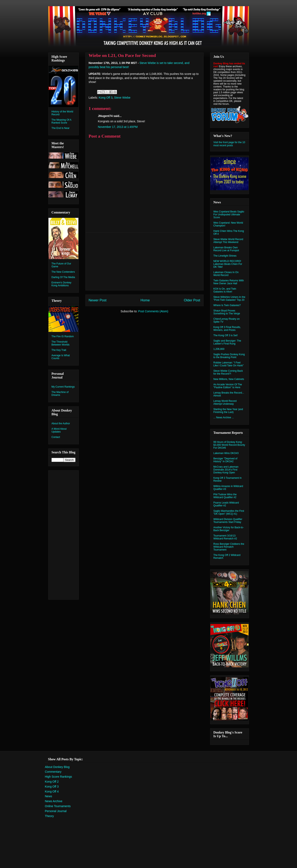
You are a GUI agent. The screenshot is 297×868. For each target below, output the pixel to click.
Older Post (192, 300)
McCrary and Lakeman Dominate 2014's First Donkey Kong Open (226, 470)
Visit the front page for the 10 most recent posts (229, 144)
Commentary (53, 772)
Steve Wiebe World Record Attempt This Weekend (228, 241)
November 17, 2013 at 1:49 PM (118, 127)
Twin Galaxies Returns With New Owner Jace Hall (229, 282)
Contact (56, 437)
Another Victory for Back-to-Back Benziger (229, 529)
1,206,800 (219, 349)
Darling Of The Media (63, 277)
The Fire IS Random (63, 336)
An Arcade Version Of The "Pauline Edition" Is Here (228, 386)
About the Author (61, 423)
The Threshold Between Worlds (61, 343)
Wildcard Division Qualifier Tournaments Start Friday (228, 521)
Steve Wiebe (122, 98)
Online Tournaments (58, 806)
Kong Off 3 (106, 98)
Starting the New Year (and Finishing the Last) (228, 411)
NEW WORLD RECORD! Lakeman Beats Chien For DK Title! (228, 264)
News (49, 796)
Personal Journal (56, 811)
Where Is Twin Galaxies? (227, 305)
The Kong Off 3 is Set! (226, 335)
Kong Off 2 (52, 782)
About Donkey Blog (57, 767)
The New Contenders (63, 272)
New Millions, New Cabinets (229, 379)
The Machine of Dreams (60, 394)
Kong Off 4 (52, 791)
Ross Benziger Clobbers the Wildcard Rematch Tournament (229, 547)
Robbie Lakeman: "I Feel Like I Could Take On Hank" (229, 364)
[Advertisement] (144, 261)
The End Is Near (61, 128)
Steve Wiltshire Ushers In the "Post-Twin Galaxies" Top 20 (229, 298)
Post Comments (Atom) (153, 311)
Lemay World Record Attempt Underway (225, 402)
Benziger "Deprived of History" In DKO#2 (225, 460)
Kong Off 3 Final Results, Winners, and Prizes (227, 329)
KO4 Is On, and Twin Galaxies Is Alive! (225, 290)
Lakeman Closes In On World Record (226, 274)
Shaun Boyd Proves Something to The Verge (227, 312)
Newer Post (98, 300)
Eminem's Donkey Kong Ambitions (61, 284)
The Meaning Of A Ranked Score (61, 121)
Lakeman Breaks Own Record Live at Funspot (226, 249)
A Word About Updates (59, 430)
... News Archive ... (224, 417)
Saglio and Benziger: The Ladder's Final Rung (227, 342)
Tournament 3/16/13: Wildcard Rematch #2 (225, 537)
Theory (49, 816)
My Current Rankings (63, 387)
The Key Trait (59, 350)
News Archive (54, 801)
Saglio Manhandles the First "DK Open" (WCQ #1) (229, 512)
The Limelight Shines (225, 256)
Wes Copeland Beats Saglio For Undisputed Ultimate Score (229, 215)
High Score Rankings (59, 777)
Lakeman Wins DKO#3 (226, 453)
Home (145, 300)
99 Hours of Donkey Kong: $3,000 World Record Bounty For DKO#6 (229, 445)
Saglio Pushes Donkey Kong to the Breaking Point (229, 356)
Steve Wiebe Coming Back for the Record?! (228, 372)
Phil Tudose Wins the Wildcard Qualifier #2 (225, 496)
